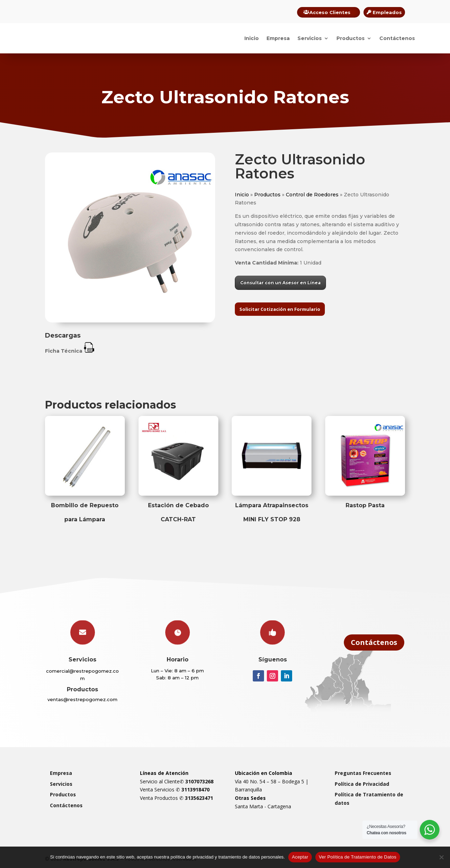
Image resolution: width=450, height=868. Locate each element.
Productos (351, 38)
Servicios (310, 38)
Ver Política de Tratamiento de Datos (358, 857)
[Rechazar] (441, 857)
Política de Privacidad (362, 784)
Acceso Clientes (330, 12)
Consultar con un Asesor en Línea (280, 283)
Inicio (252, 38)
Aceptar (300, 857)
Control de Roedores (312, 195)
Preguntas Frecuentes (363, 773)
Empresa (278, 38)
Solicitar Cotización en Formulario (280, 309)
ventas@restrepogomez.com (82, 699)
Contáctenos (397, 38)
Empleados (387, 12)
